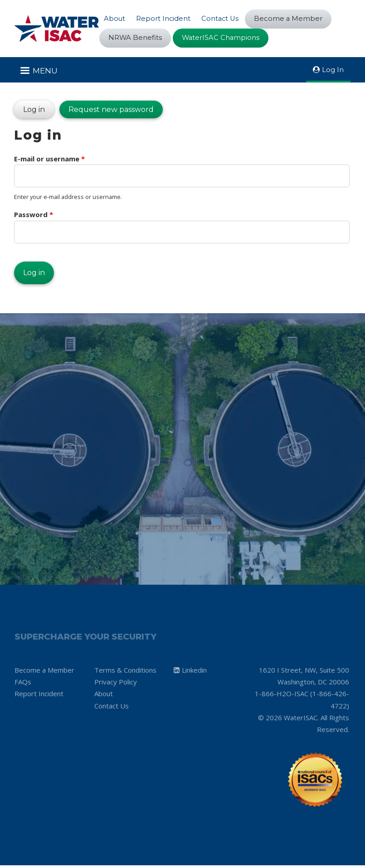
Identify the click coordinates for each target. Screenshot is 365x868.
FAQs (23, 684)
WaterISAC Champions (222, 38)
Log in (29, 108)
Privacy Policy (116, 684)
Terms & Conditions (125, 672)
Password (34, 216)
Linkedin (194, 672)
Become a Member (291, 19)
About (115, 18)
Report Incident (164, 18)
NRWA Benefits (135, 38)
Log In (333, 70)
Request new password (111, 110)
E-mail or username (49, 160)
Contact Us (221, 18)
